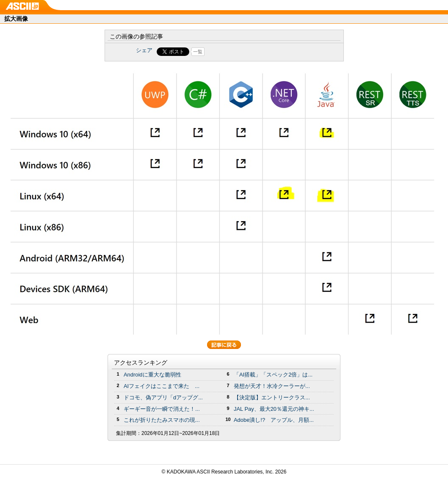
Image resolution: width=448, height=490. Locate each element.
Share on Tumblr (256, 52)
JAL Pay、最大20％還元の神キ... (274, 409)
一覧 (198, 52)
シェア (144, 50)
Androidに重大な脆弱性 (152, 375)
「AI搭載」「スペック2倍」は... (273, 375)
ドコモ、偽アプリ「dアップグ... (163, 397)
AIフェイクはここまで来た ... (162, 386)
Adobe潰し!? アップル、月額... (274, 420)
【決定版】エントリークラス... (272, 397)
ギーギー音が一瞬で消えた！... (162, 409)
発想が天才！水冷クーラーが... (272, 386)
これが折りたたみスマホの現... (162, 420)
